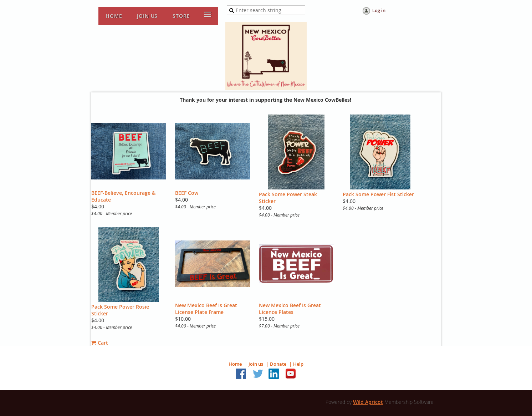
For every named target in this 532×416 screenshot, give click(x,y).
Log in (379, 10)
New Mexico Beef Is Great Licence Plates (290, 309)
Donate (278, 364)
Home (235, 364)
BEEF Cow (187, 193)
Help (298, 364)
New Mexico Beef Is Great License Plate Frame (206, 309)
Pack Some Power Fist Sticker (378, 194)
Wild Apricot (368, 402)
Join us (256, 364)
